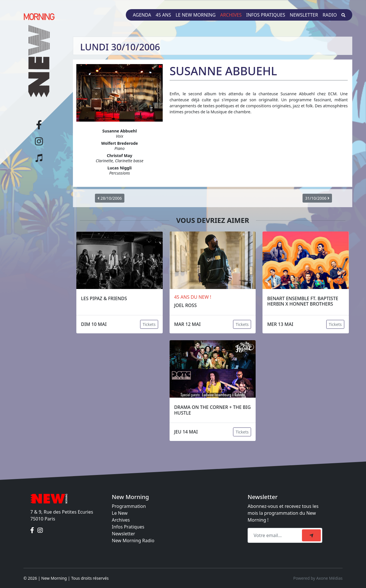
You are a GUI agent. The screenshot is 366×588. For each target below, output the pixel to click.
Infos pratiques (266, 15)
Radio (330, 15)
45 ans (164, 15)
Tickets (149, 324)
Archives (231, 15)
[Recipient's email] (276, 535)
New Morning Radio (133, 541)
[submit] (311, 535)
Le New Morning (196, 15)
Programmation (129, 506)
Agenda (142, 15)
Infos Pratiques (128, 527)
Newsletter (304, 15)
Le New (120, 513)
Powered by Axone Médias (318, 578)
